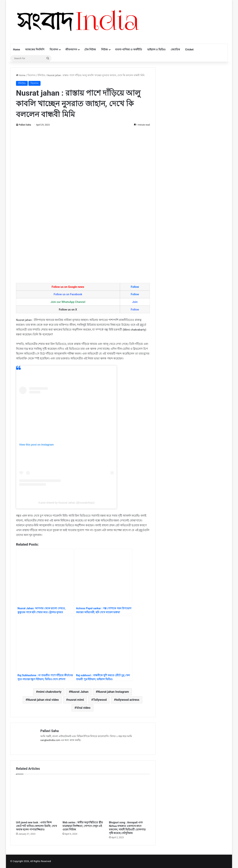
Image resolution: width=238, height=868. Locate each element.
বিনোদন (54, 49)
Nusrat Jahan (80, 692)
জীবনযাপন (71, 49)
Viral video (83, 708)
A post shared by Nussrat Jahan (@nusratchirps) (66, 503)
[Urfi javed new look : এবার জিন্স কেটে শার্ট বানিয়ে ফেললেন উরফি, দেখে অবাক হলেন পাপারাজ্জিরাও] (36, 798)
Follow (135, 287)
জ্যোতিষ (175, 49)
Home (16, 49)
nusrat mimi (76, 700)
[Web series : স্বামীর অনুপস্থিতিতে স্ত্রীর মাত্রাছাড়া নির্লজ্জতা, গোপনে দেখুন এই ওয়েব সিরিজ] (83, 798)
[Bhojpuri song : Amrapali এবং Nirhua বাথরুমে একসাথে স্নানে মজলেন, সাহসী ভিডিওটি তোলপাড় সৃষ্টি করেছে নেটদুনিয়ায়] (129, 798)
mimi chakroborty (50, 692)
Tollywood (100, 700)
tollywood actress (128, 700)
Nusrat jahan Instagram (113, 692)
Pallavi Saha (25, 125)
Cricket (189, 49)
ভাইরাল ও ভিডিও (156, 49)
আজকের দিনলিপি (35, 49)
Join (135, 302)
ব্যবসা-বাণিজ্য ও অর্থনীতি (128, 49)
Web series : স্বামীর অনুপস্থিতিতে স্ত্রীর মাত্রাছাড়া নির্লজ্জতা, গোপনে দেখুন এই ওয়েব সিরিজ (83, 826)
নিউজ (104, 49)
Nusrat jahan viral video (43, 700)
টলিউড (41, 75)
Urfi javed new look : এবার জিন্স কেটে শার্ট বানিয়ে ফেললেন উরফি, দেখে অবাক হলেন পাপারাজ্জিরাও (36, 826)
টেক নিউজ (90, 49)
